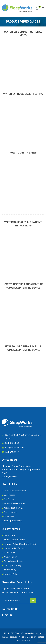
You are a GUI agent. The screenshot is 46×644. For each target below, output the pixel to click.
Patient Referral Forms (14, 540)
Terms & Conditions (13, 561)
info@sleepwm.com (15, 448)
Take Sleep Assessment (15, 491)
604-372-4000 (12, 443)
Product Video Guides (14, 548)
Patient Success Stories (14, 503)
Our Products (10, 499)
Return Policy (10, 570)
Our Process (9, 495)
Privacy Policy (10, 557)
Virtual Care (9, 535)
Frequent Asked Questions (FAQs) (20, 544)
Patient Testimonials (13, 508)
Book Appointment (13, 521)
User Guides (9, 553)
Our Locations (10, 512)
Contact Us (9, 516)
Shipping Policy (11, 574)
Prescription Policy (12, 565)
